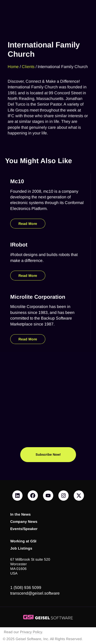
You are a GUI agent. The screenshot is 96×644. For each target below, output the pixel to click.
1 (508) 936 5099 (26, 588)
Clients (28, 62)
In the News (20, 514)
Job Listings (21, 548)
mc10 (17, 181)
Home (13, 62)
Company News (24, 522)
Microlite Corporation (38, 297)
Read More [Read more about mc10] (28, 224)
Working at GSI (23, 541)
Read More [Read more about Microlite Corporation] (28, 339)
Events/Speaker (24, 529)
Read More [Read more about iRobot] (28, 276)
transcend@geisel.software (35, 593)
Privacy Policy (31, 632)
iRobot (19, 245)
